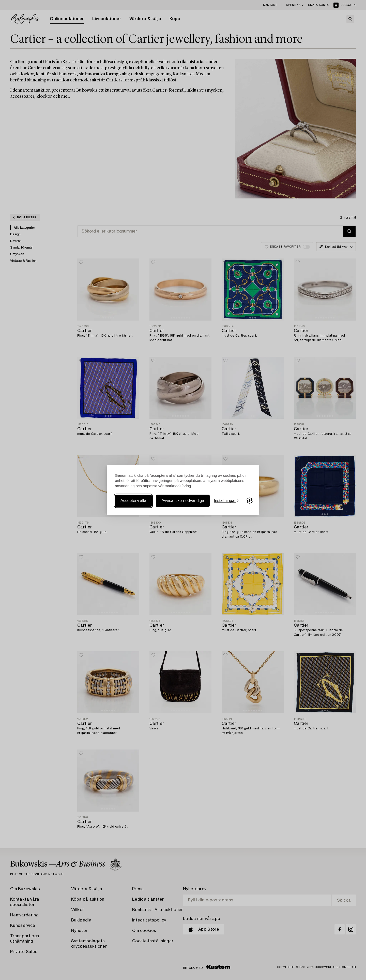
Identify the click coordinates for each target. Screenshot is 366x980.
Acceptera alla (133, 501)
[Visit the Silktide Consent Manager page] (250, 501)
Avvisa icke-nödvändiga (183, 501)
